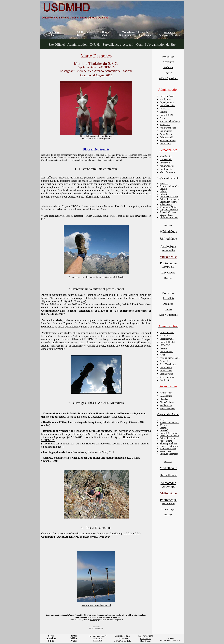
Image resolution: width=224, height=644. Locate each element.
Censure (163, 112)
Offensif (163, 191)
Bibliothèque (168, 239)
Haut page (168, 225)
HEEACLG (165, 109)
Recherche (143, 32)
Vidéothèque (168, 257)
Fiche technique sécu (169, 186)
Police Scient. (166, 204)
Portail (51, 636)
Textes (80, 35)
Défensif (164, 194)
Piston (163, 118)
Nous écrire (170, 33)
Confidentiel (165, 144)
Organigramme (167, 102)
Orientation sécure (168, 202)
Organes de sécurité (168, 178)
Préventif (164, 184)
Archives (168, 67)
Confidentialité (122, 638)
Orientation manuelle (169, 199)
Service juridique (168, 140)
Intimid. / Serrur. (166, 215)
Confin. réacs (166, 131)
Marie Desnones (167, 172)
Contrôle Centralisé (169, 197)
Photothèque (144, 35)
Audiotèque (168, 246)
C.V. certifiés (166, 159)
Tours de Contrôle (168, 212)
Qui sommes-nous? (97, 636)
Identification (166, 156)
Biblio (122, 35)
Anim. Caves (166, 134)
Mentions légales (122, 636)
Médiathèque (129, 32)
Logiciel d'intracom (169, 210)
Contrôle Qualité (167, 105)
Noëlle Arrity (166, 169)
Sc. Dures (103, 32)
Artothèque (168, 267)
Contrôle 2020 (166, 115)
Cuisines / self (166, 137)
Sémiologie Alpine (168, 207)
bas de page (94, 620)
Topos (103, 35)
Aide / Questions (168, 78)
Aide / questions (145, 636)
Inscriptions (165, 99)
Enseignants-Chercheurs (170, 35)
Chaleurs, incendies (169, 217)
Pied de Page (168, 57)
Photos (74, 641)
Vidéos (131, 35)
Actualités (54, 33)
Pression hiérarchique (170, 121)
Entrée (54, 35)
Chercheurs (165, 163)
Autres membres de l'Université (96, 605)
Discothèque (168, 273)
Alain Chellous (167, 166)
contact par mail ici (113, 160)
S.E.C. (80, 32)
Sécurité (163, 189)
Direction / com (167, 96)
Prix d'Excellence (168, 128)
